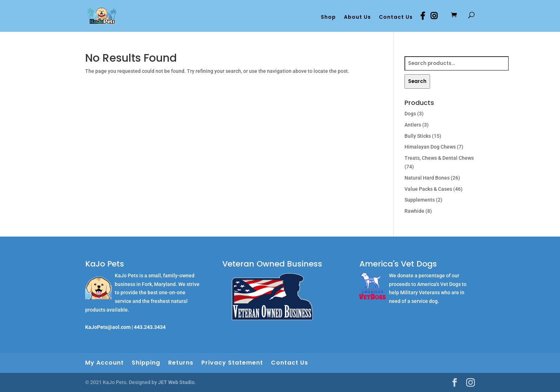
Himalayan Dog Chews (430, 147)
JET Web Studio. (177, 382)
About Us (357, 17)
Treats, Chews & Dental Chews (439, 158)
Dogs (410, 114)
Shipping (146, 363)
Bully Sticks (418, 136)
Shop (328, 17)
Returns (181, 363)
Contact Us (396, 17)
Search (417, 81)
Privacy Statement (232, 363)
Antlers (413, 125)
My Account (104, 363)
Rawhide (414, 211)
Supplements (420, 200)
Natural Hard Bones (427, 178)
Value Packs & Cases (428, 189)
